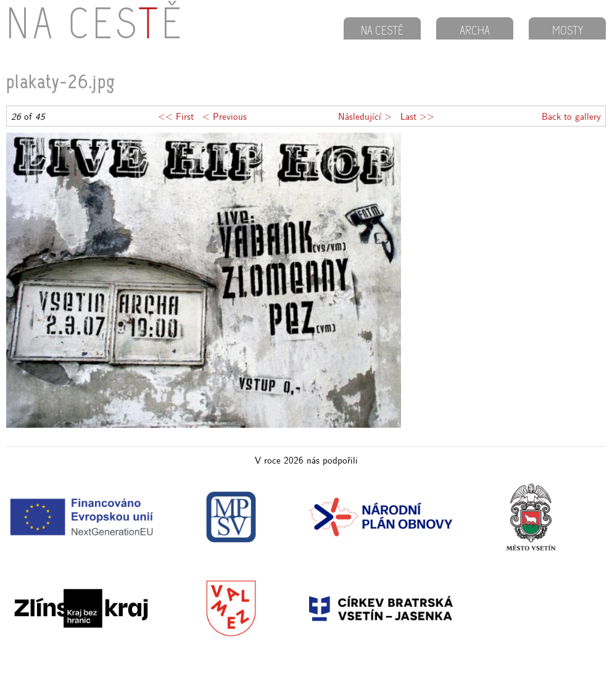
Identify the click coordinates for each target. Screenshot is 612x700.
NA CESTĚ (382, 31)
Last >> (417, 116)
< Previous (225, 116)
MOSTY (568, 31)
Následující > (365, 116)
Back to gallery (571, 116)
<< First (176, 116)
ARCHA (475, 31)
